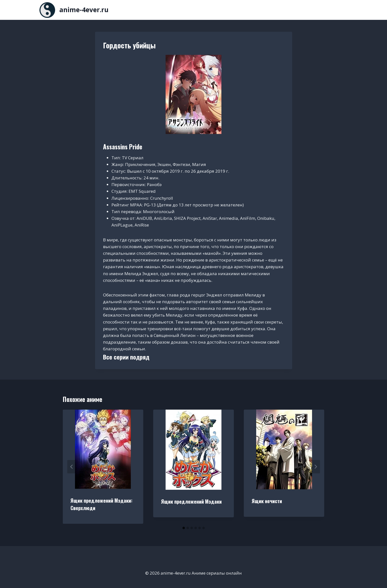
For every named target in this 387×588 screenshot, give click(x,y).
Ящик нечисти (267, 501)
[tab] (184, 528)
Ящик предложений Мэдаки (191, 501)
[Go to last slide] (72, 467)
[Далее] (316, 467)
